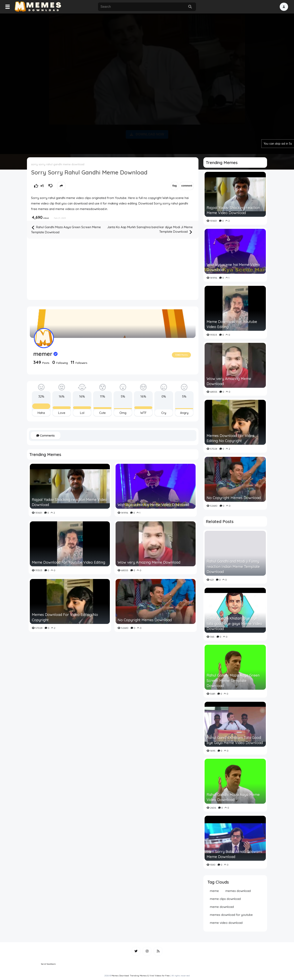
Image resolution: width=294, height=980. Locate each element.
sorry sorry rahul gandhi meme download (58, 164)
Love (62, 413)
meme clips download (225, 899)
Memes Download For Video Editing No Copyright (65, 617)
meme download (222, 907)
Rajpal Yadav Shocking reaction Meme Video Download (70, 502)
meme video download (226, 923)
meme (214, 891)
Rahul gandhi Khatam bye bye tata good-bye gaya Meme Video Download (234, 623)
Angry (184, 413)
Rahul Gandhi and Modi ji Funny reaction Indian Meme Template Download (233, 566)
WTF (143, 413)
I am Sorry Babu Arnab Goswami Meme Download (234, 854)
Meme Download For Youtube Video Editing (68, 562)
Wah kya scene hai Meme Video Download (153, 505)
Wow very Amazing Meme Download (149, 562)
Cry (164, 413)
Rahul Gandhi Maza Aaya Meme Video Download (233, 797)
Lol (82, 413)
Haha (41, 413)
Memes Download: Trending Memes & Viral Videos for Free (141, 976)
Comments (46, 436)
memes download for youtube (231, 915)
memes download (238, 891)
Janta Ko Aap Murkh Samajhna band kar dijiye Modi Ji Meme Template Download (150, 230)
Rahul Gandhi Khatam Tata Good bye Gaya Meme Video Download (235, 740)
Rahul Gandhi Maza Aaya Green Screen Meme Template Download (66, 230)
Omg (123, 413)
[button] (284, 7)
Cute (102, 413)
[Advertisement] (147, 83)
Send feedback (48, 964)
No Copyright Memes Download (145, 620)
